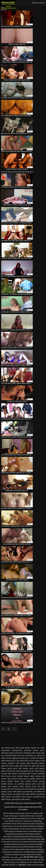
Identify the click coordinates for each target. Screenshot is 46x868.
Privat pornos (25, 829)
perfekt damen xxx (9, 784)
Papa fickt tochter (28, 824)
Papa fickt (40, 824)
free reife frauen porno (25, 761)
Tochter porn (28, 821)
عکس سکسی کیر (17, 857)
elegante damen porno (21, 758)
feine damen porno (8, 761)
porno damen (25, 786)
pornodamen (28, 792)
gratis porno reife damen (18, 768)
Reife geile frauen (14, 818)
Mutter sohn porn (15, 821)
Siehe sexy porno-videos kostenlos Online (8, 4)
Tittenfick (22, 816)
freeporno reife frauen (16, 763)
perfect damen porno (20, 779)
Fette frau (29, 813)
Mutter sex (25, 818)
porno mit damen (27, 789)
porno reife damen (15, 792)
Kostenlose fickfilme (29, 842)
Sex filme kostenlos (27, 826)
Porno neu (17, 842)
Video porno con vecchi (29, 862)
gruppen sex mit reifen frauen (33, 771)
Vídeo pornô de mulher (35, 865)
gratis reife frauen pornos (11, 771)
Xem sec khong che (18, 860)
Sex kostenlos (14, 829)
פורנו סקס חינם (13, 862)
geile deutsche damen (36, 763)
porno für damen (13, 789)
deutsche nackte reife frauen (12, 753)
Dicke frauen (20, 813)
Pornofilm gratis (35, 831)
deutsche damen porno (34, 750)
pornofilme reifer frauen (22, 797)
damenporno (17, 750)
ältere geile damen (23, 748)
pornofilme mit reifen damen (24, 794)
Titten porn (14, 816)
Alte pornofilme (25, 855)
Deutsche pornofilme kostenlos (24, 847)
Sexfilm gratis (9, 831)
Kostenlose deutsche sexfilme (24, 836)
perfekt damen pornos (35, 781)
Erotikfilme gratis (30, 852)
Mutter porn (31, 816)
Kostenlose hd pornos (20, 844)
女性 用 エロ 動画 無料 (18, 865)
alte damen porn (8, 748)
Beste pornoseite (34, 839)
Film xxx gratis (32, 860)
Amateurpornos (17, 852)
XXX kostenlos (9, 813)
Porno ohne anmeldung (34, 849)
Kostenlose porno (22, 831)
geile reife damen (8, 766)
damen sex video (38, 748)
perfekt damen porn (16, 781)
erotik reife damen (37, 758)
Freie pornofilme (37, 829)
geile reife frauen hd (23, 766)
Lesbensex (6, 852)
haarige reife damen (9, 774)
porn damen (13, 786)
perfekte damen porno (27, 784)
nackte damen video (26, 776)
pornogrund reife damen (21, 799)
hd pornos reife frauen (27, 774)
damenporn (6, 750)
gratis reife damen (37, 768)
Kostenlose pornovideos (15, 834)
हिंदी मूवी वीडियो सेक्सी (31, 857)
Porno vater (16, 824)
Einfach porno (8, 826)
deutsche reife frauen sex (15, 755)
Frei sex (16, 826)
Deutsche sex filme (19, 839)
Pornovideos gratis (18, 849)
